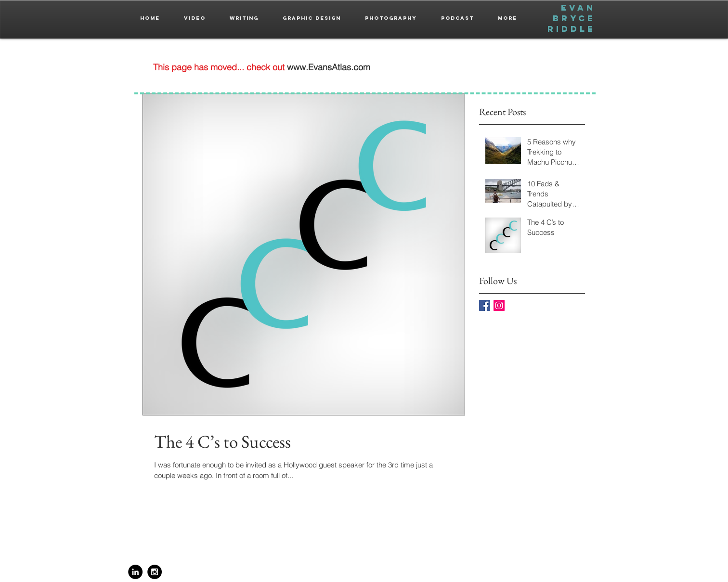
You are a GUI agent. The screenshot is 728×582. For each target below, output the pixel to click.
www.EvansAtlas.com (329, 67)
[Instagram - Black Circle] (155, 572)
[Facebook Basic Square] (485, 305)
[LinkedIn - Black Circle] (135, 572)
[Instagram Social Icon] (499, 305)
